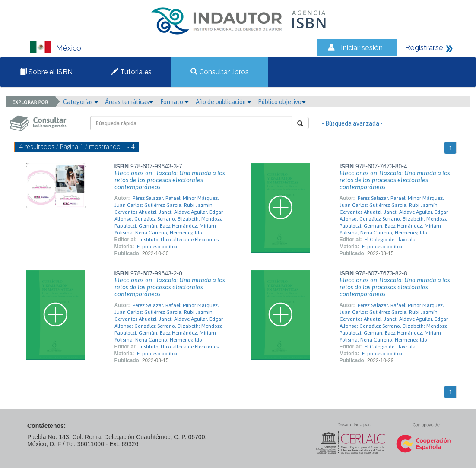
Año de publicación (224, 102)
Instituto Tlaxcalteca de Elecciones (179, 240)
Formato (175, 102)
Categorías (81, 102)
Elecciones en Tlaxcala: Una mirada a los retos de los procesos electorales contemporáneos (170, 180)
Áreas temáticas (129, 102)
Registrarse (424, 47)
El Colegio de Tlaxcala (390, 240)
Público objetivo (282, 102)
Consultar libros (220, 72)
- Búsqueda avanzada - (352, 123)
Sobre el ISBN (46, 72)
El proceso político (158, 247)
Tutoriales (132, 72)
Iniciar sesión (362, 47)
